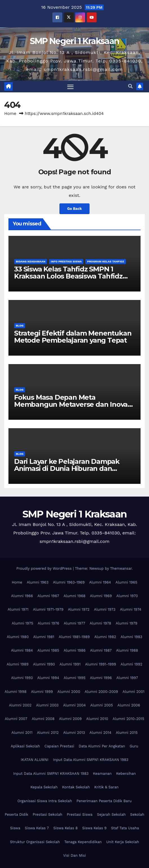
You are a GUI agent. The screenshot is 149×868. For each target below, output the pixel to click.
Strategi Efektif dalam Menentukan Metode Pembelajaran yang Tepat (73, 337)
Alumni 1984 (22, 650)
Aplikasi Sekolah (25, 746)
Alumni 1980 (18, 637)
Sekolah (137, 814)
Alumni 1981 (44, 637)
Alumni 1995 (74, 678)
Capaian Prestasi (59, 746)
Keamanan (102, 774)
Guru (134, 746)
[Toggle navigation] (70, 87)
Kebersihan (126, 774)
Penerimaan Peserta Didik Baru (104, 801)
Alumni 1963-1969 (69, 582)
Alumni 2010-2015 (128, 719)
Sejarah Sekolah (111, 814)
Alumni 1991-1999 (101, 664)
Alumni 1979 (127, 623)
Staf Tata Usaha (125, 828)
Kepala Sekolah (44, 787)
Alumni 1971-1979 (48, 609)
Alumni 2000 (69, 692)
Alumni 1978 (100, 623)
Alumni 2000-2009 (101, 692)
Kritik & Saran (106, 787)
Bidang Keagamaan (31, 261)
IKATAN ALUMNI (35, 760)
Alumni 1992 (131, 664)
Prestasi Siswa (80, 814)
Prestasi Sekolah (47, 814)
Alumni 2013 (74, 733)
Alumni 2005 (102, 705)
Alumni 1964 (100, 582)
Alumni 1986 (75, 650)
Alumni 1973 (105, 609)
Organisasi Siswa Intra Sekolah (45, 801)
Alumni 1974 (131, 609)
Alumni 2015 (127, 733)
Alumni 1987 (101, 650)
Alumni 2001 (134, 692)
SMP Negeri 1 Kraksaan (74, 41)
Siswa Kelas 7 (37, 828)
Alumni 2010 (97, 719)
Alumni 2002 (20, 705)
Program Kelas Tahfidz (106, 261)
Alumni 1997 (127, 678)
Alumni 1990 (44, 664)
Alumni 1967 (48, 596)
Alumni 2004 (74, 705)
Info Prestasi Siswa (66, 261)
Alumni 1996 (101, 678)
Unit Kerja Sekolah (123, 842)
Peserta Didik (16, 814)
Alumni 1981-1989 (74, 637)
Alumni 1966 (22, 596)
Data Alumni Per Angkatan (102, 746)
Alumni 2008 (43, 719)
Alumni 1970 (127, 596)
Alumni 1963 (38, 582)
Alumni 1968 (75, 596)
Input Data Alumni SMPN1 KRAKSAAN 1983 (91, 760)
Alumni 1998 (15, 692)
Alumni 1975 (22, 623)
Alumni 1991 (70, 664)
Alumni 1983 (131, 637)
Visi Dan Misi (74, 855)
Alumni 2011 (22, 733)
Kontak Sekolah (76, 787)
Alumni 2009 (70, 719)
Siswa (15, 828)
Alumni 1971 (18, 609)
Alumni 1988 (127, 650)
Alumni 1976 (48, 623)
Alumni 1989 (18, 664)
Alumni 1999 (42, 692)
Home (10, 114)
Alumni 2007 (16, 719)
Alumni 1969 (101, 596)
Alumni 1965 (126, 582)
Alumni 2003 (47, 705)
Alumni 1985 (48, 650)
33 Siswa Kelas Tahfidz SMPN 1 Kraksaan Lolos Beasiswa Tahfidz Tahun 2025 (68, 276)
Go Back (75, 209)
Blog (20, 326)
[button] (130, 86)
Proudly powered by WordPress (45, 568)
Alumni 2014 (101, 733)
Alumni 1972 (79, 609)
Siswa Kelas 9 (94, 828)
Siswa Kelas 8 (65, 828)
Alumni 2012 (48, 733)
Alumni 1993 (22, 678)
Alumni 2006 (129, 705)
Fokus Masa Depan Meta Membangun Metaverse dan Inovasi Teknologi (73, 404)
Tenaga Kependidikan (83, 842)
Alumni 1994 (48, 678)
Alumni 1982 (105, 637)
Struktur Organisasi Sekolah (35, 842)
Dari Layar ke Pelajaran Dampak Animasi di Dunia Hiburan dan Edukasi (67, 468)
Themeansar (121, 568)
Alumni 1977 (74, 623)
